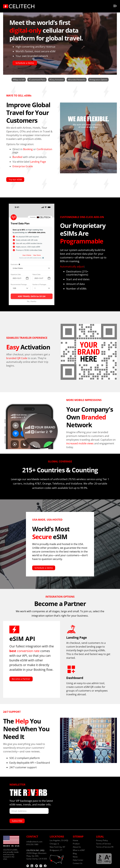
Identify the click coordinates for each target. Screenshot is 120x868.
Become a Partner (21, 679)
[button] (115, 5)
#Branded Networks (77, 80)
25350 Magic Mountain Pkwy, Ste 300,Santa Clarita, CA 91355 (37, 855)
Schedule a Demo (25, 63)
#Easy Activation (57, 80)
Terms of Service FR (105, 847)
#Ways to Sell (19, 80)
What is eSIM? (79, 850)
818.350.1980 (32, 844)
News (75, 857)
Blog (75, 853)
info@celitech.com (34, 842)
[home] (19, 5)
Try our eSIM (15, 179)
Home (75, 840)
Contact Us (78, 863)
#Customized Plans (37, 80)
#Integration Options (98, 80)
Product (76, 844)
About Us (77, 847)
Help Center (78, 860)
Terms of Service (103, 844)
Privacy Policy (102, 840)
